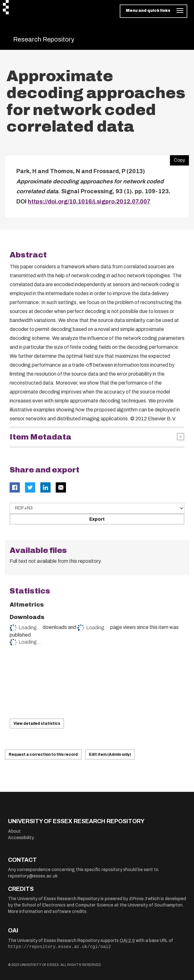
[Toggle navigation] (154, 11)
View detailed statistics (37, 724)
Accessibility (21, 838)
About (14, 831)
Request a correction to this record (43, 754)
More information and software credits (47, 911)
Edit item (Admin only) (110, 754)
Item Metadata (40, 437)
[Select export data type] (97, 508)
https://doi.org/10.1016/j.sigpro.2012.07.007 (89, 202)
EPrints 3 (138, 899)
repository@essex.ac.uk (33, 876)
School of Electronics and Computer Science (68, 905)
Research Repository (44, 39)
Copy (177, 159)
